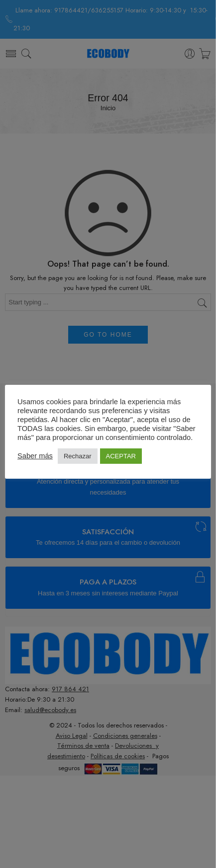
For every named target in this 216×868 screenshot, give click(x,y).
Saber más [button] (35, 456)
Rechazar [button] (78, 456)
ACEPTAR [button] (121, 456)
